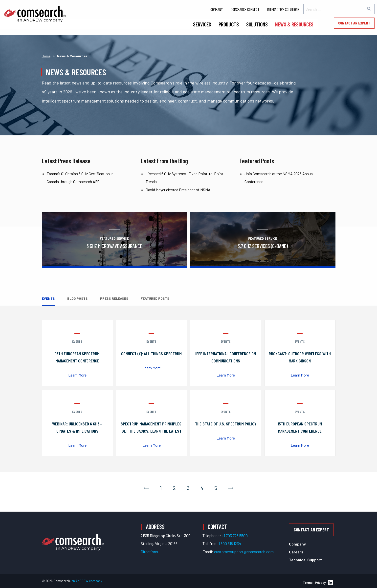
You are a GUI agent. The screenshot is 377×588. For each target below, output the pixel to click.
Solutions (257, 24)
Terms (308, 583)
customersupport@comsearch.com (244, 552)
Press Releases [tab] (114, 298)
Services (202, 24)
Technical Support (305, 560)
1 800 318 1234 (230, 543)
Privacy (320, 583)
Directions (149, 552)
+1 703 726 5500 (235, 535)
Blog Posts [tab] (78, 298)
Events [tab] (48, 298)
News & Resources (294, 24)
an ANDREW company (87, 581)
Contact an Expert (354, 23)
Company (217, 9)
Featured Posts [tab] (155, 298)
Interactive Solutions (283, 9)
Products (229, 24)
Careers (296, 552)
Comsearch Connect (245, 9)
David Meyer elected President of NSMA (178, 190)
